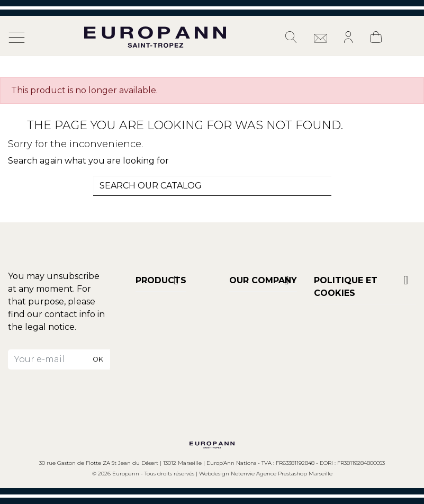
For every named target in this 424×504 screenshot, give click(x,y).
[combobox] (212, 186)
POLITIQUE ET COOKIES (346, 287)
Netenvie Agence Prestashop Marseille (282, 474)
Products (161, 280)
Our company (263, 280)
